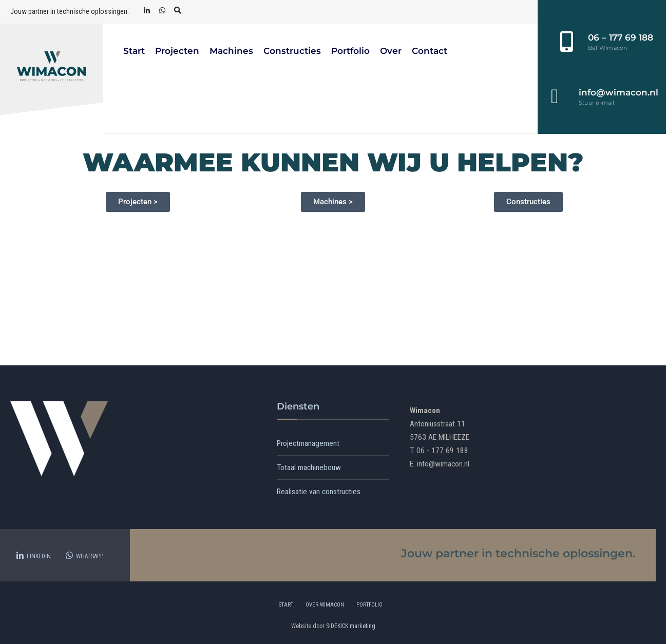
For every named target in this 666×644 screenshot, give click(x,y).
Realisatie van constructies (319, 492)
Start (134, 51)
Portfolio (350, 51)
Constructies (292, 51)
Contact (430, 51)
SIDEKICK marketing (351, 626)
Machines (231, 51)
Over (391, 51)
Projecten (177, 51)
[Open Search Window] (178, 11)
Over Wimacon (325, 605)
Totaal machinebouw (309, 467)
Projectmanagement (308, 443)
